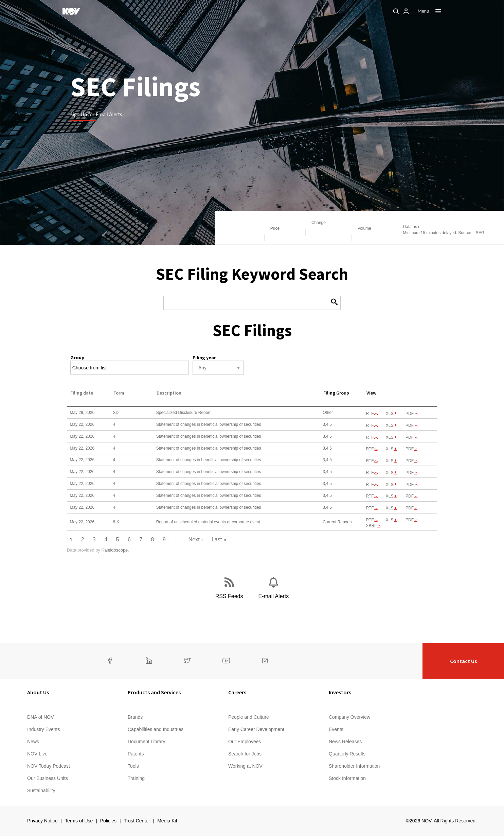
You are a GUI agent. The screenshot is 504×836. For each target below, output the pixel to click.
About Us (38, 692)
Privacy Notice (42, 821)
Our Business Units (48, 778)
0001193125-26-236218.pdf (410, 485)
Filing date (82, 393)
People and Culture (249, 717)
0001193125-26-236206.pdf (410, 449)
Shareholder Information (354, 766)
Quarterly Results (347, 754)
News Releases (345, 742)
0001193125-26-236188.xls (390, 425)
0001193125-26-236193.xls (390, 437)
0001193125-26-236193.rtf (370, 437)
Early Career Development (256, 729)
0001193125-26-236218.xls (390, 485)
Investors (340, 692)
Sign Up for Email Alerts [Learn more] (96, 114)
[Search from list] (94, 368)
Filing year (204, 358)
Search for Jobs (245, 754)
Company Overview (349, 717)
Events (336, 729)
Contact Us (463, 661)
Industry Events (44, 729)
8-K (116, 522)
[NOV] (71, 11)
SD (116, 413)
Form (119, 393)
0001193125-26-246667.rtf (370, 414)
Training (136, 778)
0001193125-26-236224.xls (390, 496)
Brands (135, 717)
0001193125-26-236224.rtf (370, 496)
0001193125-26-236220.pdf (410, 473)
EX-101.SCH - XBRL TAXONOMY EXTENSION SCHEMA (371, 526)
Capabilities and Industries (156, 729)
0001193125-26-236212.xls (390, 461)
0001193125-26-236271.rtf (370, 520)
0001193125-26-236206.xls (390, 449)
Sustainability (41, 790)
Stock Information (347, 778)
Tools (133, 766)
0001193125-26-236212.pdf (410, 461)
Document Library (147, 742)
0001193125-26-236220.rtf (370, 473)
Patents (136, 754)
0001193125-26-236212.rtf (370, 461)
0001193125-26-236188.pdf (410, 425)
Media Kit (167, 821)
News (33, 742)
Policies (108, 821)
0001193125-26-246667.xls (390, 414)
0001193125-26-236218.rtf (370, 485)
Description (169, 393)
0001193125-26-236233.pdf (410, 508)
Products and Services (154, 692)
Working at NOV (245, 766)
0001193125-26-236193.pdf (410, 437)
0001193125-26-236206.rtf (370, 449)
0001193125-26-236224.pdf (410, 496)
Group (77, 358)
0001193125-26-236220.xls (390, 473)
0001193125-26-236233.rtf (370, 508)
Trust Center (137, 821)
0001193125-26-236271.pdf (410, 520)
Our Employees (245, 742)
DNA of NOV (41, 717)
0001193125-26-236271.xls (390, 520)
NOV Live (37, 754)
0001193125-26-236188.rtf (370, 425)
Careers (237, 692)
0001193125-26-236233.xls (390, 508)
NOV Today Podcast (49, 766)
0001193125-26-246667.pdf (410, 414)
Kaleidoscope (115, 550)
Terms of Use (79, 821)
